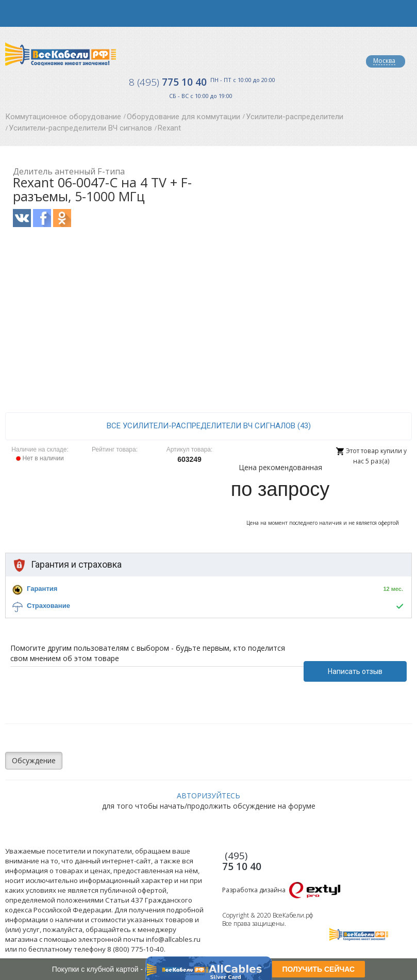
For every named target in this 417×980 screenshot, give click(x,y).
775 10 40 (168, 82)
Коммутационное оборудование (63, 117)
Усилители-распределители (295, 117)
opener (13, 13)
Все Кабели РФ (61, 54)
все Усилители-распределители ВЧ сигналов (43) (209, 426)
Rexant (169, 128)
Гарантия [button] (42, 589)
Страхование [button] (48, 606)
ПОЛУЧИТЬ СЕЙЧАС (318, 969)
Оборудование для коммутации (184, 117)
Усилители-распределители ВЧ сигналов (80, 128)
